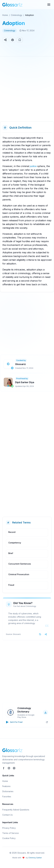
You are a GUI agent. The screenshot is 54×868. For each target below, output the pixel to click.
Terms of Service (11, 833)
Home (5, 15)
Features (6, 786)
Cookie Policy (9, 838)
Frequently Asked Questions (16, 810)
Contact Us (7, 815)
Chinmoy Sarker (35, 858)
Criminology (17, 15)
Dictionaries (8, 791)
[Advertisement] (27, 90)
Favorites (7, 796)
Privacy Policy (9, 828)
